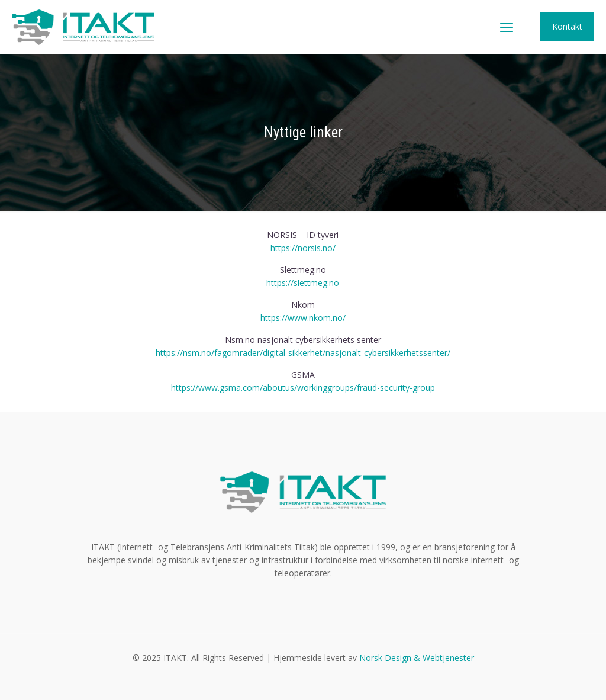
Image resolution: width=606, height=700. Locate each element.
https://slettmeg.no (303, 283)
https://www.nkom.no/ (303, 318)
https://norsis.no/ (303, 248)
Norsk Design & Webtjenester (417, 658)
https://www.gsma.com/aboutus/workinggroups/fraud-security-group (303, 388)
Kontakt (567, 26)
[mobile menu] (507, 27)
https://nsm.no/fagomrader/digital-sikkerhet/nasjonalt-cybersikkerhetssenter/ (303, 353)
